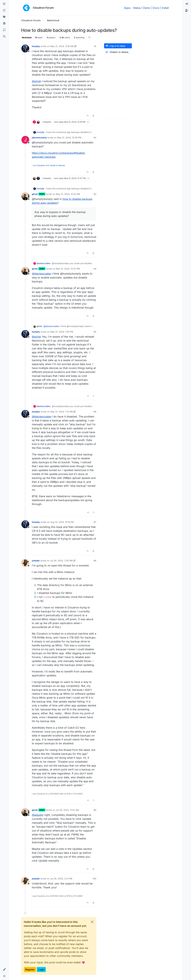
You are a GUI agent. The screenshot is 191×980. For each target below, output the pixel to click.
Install (165, 8)
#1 (95, 46)
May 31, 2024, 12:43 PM (68, 194)
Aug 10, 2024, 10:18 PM (62, 522)
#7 (95, 522)
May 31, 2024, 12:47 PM (68, 269)
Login (41, 969)
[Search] (4, 37)
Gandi (53, 165)
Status (137, 8)
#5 (95, 332)
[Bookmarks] (4, 30)
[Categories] (4, 4)
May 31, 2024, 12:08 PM (69, 138)
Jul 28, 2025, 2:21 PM (61, 879)
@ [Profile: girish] (36, 81)
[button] (4, 970)
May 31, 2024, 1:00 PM (62, 332)
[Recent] (4, 10)
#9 (95, 810)
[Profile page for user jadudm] (25, 563)
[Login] (187, 4)
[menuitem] (187, 4)
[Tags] (4, 17)
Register (30, 969)
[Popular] (4, 24)
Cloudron (41, 165)
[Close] (92, 922)
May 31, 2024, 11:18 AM (62, 46)
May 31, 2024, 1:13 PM (62, 412)
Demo (147, 8)
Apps (127, 8)
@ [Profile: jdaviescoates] (42, 274)
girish (35, 194)
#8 (95, 561)
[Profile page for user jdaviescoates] (25, 140)
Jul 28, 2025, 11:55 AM (67, 810)
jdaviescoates (39, 138)
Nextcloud (27, 37)
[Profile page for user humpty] (25, 49)
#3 (95, 194)
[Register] (187, 10)
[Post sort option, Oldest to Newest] (118, 52)
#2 (95, 138)
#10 (95, 879)
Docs (156, 8)
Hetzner (61, 165)
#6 (95, 412)
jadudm (36, 561)
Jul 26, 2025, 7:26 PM (61, 561)
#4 (95, 269)
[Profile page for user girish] (25, 196)
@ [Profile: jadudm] (38, 815)
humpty (36, 46)
